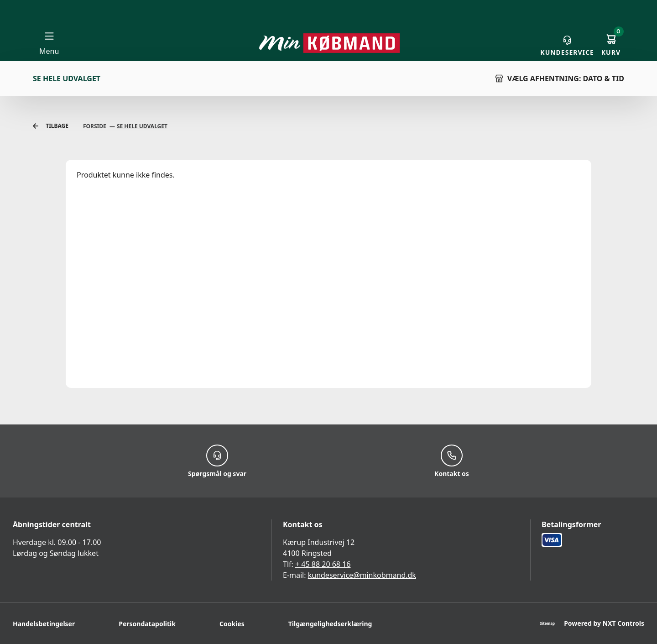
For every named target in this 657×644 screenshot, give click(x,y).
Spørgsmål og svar (217, 461)
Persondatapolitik (147, 624)
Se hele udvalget (67, 79)
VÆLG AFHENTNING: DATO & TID (559, 79)
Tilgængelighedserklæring (330, 624)
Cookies (232, 624)
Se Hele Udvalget (142, 126)
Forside (95, 126)
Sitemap (547, 623)
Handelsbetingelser (44, 624)
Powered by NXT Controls (604, 623)
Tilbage (51, 126)
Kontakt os (452, 461)
